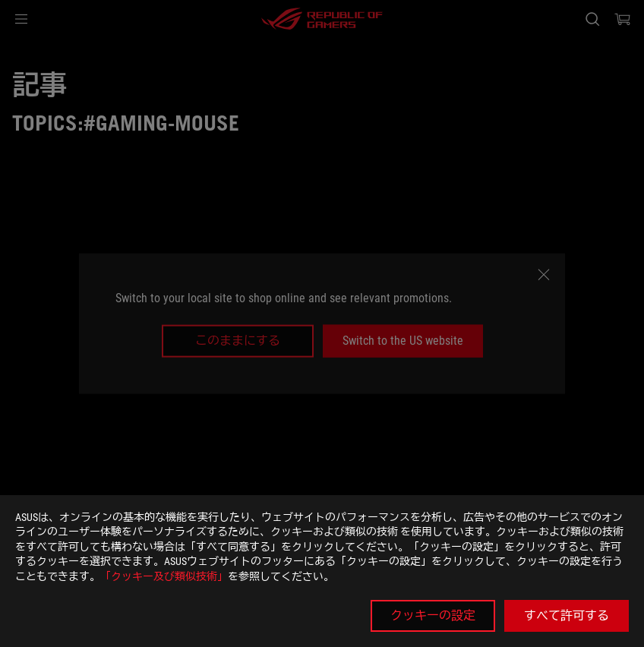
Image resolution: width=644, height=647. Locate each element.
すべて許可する (567, 615)
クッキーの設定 (433, 615)
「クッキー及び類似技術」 (164, 576)
